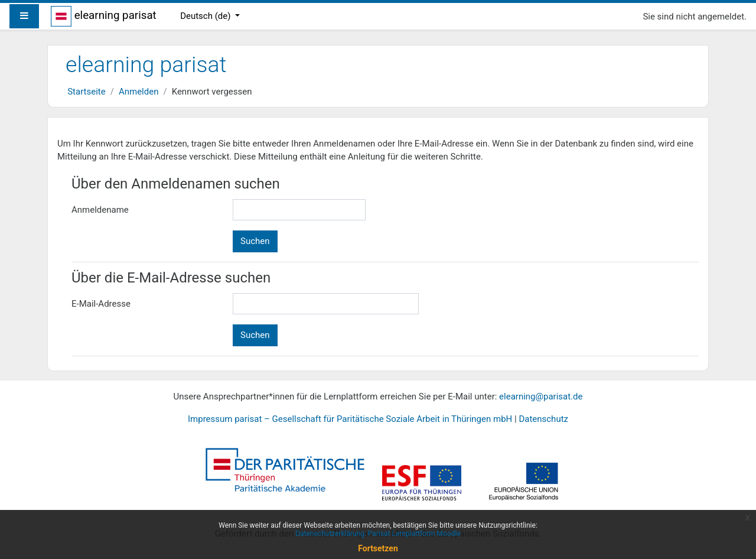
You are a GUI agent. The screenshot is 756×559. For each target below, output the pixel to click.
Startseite (87, 92)
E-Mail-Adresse (101, 304)
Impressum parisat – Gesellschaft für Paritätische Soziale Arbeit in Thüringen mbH (350, 419)
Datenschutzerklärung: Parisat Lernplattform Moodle (378, 534)
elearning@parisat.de (541, 396)
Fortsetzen (378, 548)
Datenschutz (543, 419)
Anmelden (139, 92)
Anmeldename (100, 210)
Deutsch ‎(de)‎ (206, 16)
